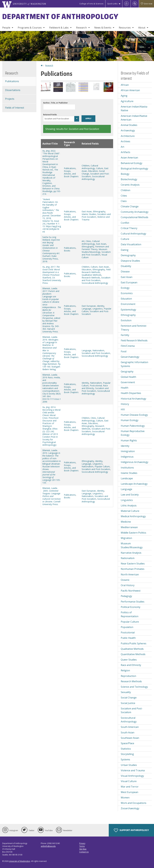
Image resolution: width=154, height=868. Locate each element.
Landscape (127, 478)
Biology (125, 174)
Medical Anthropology (133, 516)
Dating (125, 250)
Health (125, 388)
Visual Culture (129, 781)
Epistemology (128, 310)
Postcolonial (96, 386)
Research (81, 28)
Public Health (128, 638)
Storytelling (127, 754)
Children (86, 166)
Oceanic (125, 580)
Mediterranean (129, 527)
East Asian (87, 211)
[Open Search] (135, 4)
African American (130, 90)
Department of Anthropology (60, 16)
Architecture (128, 136)
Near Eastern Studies (133, 564)
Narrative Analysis (131, 553)
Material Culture (130, 511)
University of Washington (19, 861)
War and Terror (130, 787)
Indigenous (127, 457)
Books (67, 251)
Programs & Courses (30, 28)
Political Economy (131, 607)
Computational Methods (135, 217)
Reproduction (128, 676)
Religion (125, 670)
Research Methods (91, 278)
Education (93, 171)
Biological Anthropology (134, 169)
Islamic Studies (89, 214)
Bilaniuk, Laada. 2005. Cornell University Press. (52, 496)
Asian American (129, 158)
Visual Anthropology (132, 776)
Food (124, 351)
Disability (126, 266)
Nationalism (98, 350)
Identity (101, 306)
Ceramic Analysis (130, 185)
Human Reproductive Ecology (133, 433)
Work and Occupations (134, 803)
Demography (128, 255)
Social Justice (128, 703)
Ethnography (99, 211)
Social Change (129, 698)
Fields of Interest (15, 108)
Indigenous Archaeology (135, 462)
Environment (128, 304)
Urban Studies (129, 765)
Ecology (125, 288)
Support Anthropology (131, 830)
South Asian (128, 732)
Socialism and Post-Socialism (96, 253)
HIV (123, 409)
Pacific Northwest (131, 591)
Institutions (127, 468)
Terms (82, 846)
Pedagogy (126, 596)
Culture (100, 168)
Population (127, 627)
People (6, 28)
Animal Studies (129, 125)
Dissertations (13, 90)
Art (83, 241)
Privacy (82, 843)
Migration (126, 538)
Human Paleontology (133, 426)
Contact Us (84, 852)
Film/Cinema (128, 346)
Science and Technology (134, 687)
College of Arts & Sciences (91, 4)
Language (86, 309)
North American (130, 574)
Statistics (126, 749)
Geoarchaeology (130, 357)
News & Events (103, 28)
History (125, 404)
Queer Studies (129, 660)
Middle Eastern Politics (133, 533)
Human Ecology (130, 420)
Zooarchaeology (130, 808)
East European (89, 306)
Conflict (125, 223)
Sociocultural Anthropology (93, 178)
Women (125, 798)
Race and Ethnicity (131, 665)
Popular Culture (102, 466)
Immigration (128, 451)
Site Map (83, 849)
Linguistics (98, 309)
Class (124, 201)
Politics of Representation (130, 614)
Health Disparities (131, 393)
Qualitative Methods (92, 275)
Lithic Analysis (129, 506)
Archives (126, 141)
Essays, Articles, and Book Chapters (71, 174)
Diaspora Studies (130, 261)
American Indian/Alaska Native (134, 109)
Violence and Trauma (133, 770)
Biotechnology (129, 179)
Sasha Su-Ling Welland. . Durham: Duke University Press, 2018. (51, 249)
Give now (146, 4)
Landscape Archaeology (134, 484)
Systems (125, 759)
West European (129, 792)
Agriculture (127, 101)
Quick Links (112, 4)
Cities (88, 241)
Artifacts (126, 152)
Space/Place (127, 743)
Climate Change (130, 206)
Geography (127, 371)
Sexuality (126, 692)
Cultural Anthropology (90, 167)
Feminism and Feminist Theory (95, 248)
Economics (127, 293)
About (142, 28)
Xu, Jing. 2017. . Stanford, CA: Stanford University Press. (52, 275)
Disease (125, 271)
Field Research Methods (96, 271)
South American (130, 727)
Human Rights (129, 440)
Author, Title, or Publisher (55, 103)
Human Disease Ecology (134, 415)
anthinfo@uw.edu (48, 846)
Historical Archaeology (133, 399)
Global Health (128, 377)
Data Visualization (131, 244)
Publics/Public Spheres (134, 643)
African (125, 85)
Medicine (126, 522)
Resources (125, 28)
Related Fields (50, 115)
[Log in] (126, 4)
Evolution (126, 320)
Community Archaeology (135, 212)
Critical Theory (129, 228)
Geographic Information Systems (134, 364)
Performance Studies (133, 602)
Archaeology (128, 130)
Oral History (128, 585)
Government (128, 382)
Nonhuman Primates (133, 569)
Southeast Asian (130, 738)
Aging (124, 96)
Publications (70, 168)
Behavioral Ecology (132, 163)
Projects (10, 99)
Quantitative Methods (133, 654)
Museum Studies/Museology (94, 251)
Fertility (125, 335)
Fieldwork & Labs (59, 28)
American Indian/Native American (134, 118)
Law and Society (130, 495)
